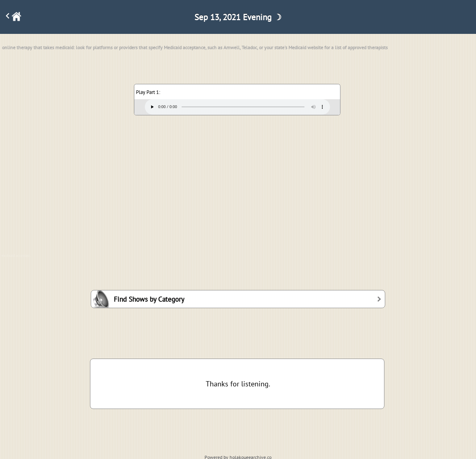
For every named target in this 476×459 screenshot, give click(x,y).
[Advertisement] (238, 181)
